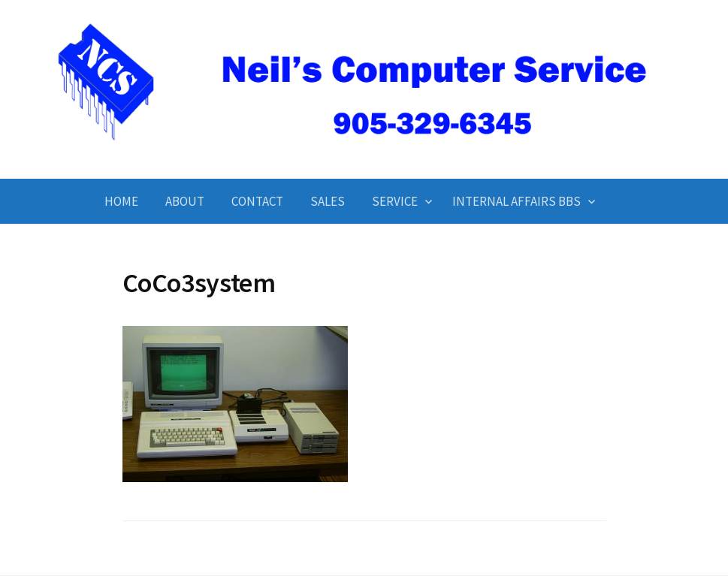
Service (395, 201)
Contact (257, 201)
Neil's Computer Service (364, 153)
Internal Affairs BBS (517, 201)
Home (121, 201)
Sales (328, 201)
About (185, 201)
